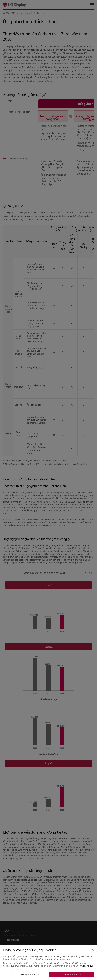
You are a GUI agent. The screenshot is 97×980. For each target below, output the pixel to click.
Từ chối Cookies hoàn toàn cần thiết (26, 974)
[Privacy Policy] (86, 966)
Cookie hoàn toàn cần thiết (71, 974)
